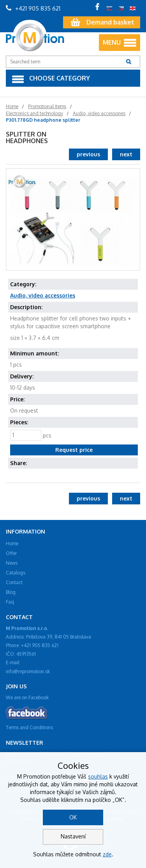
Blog (11, 592)
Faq (10, 602)
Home (12, 543)
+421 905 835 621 (33, 8)
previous (88, 154)
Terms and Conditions (29, 727)
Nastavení (73, 836)
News (12, 563)
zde (107, 854)
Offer (11, 553)
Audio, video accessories (43, 295)
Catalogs (16, 573)
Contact (14, 582)
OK (73, 817)
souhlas (98, 776)
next (126, 154)
